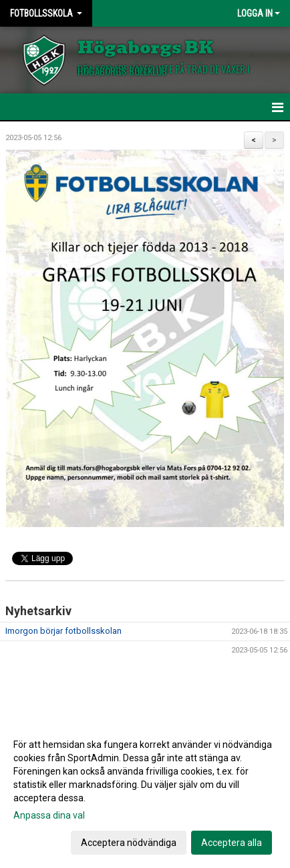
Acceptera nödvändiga (129, 843)
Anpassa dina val (49, 815)
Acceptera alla (232, 843)
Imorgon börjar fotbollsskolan (63, 631)
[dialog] (145, 793)
